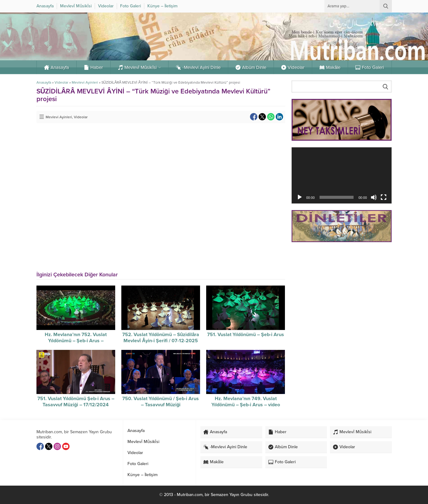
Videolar (61, 82)
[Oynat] (300, 197)
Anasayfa (44, 82)
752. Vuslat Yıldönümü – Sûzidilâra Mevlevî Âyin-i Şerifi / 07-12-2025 (161, 338)
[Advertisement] (342, 290)
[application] (342, 175)
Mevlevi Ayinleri (85, 82)
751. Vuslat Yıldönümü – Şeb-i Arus (246, 335)
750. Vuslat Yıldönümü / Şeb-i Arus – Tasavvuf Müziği (161, 402)
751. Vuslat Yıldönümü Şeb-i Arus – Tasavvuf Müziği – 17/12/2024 (76, 402)
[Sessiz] (374, 197)
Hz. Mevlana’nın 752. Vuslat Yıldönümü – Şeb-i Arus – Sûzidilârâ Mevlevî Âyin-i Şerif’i (76, 341)
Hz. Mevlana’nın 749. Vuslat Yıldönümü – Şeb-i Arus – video (246, 402)
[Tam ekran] (384, 197)
